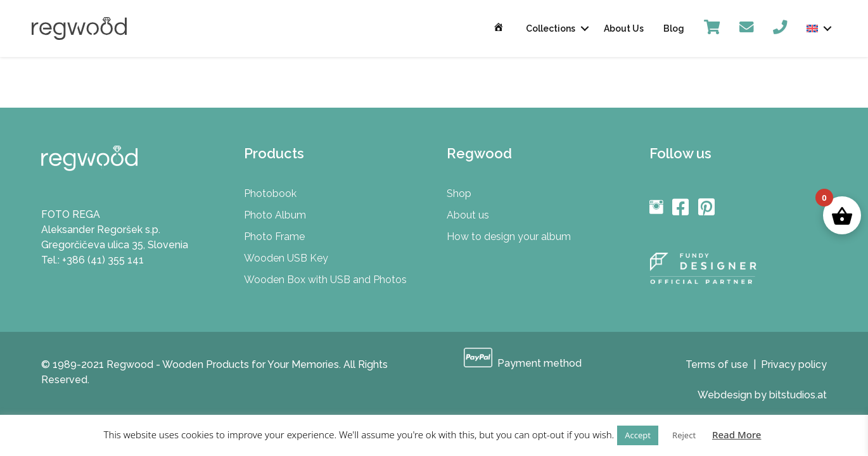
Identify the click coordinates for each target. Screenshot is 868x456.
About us (468, 215)
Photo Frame (274, 237)
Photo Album (275, 215)
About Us (624, 28)
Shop (459, 193)
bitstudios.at (798, 395)
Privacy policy (794, 364)
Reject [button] (684, 435)
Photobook (270, 193)
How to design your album (509, 237)
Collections (551, 28)
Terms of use (717, 364)
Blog (674, 28)
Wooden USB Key (286, 258)
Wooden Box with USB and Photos (325, 280)
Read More (737, 434)
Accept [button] (638, 435)
